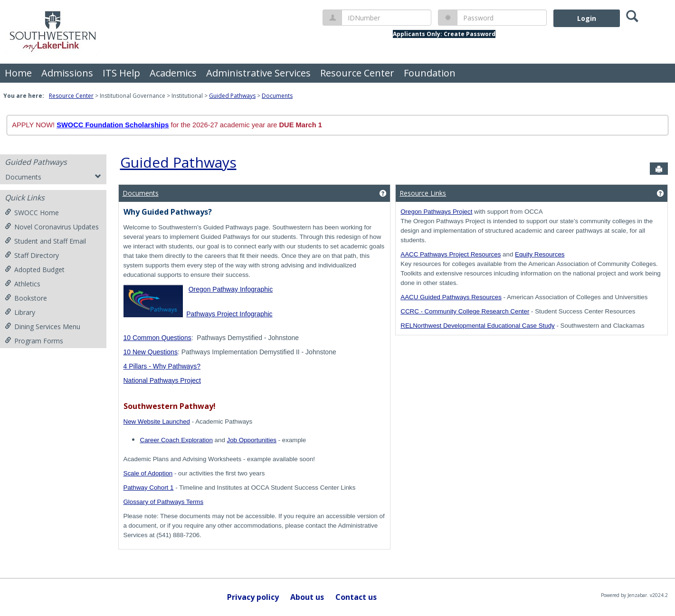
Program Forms (34, 341)
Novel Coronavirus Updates (52, 227)
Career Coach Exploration (176, 440)
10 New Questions (151, 352)
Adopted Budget (35, 270)
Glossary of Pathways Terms (164, 502)
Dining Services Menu (43, 327)
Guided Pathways (232, 96)
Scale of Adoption (148, 473)
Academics (173, 73)
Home (18, 73)
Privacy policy (253, 597)
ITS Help (121, 73)
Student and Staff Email (45, 241)
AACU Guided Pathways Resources (451, 297)
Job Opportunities (252, 440)
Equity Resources (540, 254)
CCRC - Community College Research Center (465, 311)
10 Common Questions (157, 338)
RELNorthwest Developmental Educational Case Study (478, 326)
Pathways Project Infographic (229, 314)
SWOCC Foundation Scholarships (113, 125)
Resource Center (357, 73)
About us (307, 597)
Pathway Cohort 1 (149, 488)
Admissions (67, 73)
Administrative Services (258, 73)
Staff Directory (32, 255)
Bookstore (26, 298)
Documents (277, 96)
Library (20, 312)
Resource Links (423, 193)
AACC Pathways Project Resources (451, 254)
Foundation (430, 73)
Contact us (356, 597)
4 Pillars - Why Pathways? (162, 366)
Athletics (23, 284)
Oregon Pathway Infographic (231, 289)
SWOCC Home (32, 213)
